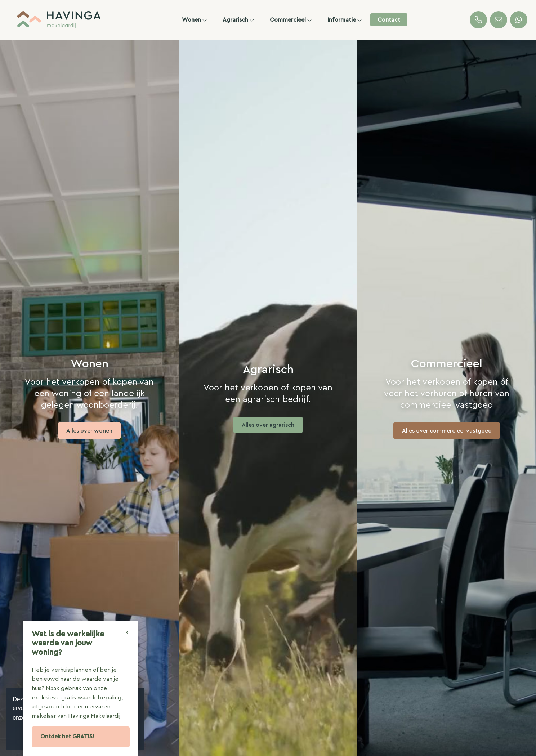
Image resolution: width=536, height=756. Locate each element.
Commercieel (291, 20)
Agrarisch (239, 20)
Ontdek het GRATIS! (67, 737)
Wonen (195, 20)
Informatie (345, 20)
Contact (389, 20)
